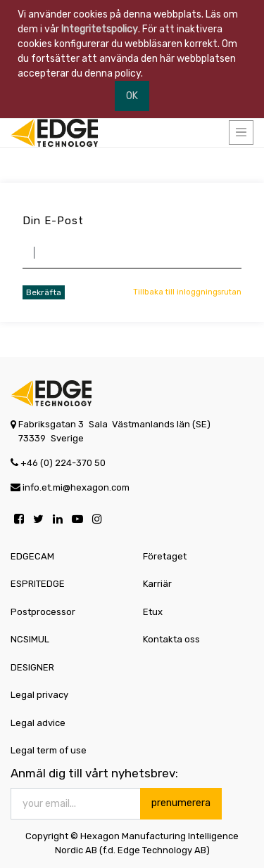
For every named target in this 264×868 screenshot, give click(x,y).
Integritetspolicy (100, 29)
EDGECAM (32, 556)
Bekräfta (44, 292)
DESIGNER (32, 667)
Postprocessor (43, 612)
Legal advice (38, 723)
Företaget (165, 556)
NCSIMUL (30, 639)
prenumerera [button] (181, 803)
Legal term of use (49, 750)
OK (132, 96)
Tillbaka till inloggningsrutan (187, 292)
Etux (153, 612)
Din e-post (53, 221)
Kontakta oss (171, 639)
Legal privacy (39, 695)
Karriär (157, 584)
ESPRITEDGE (38, 584)
